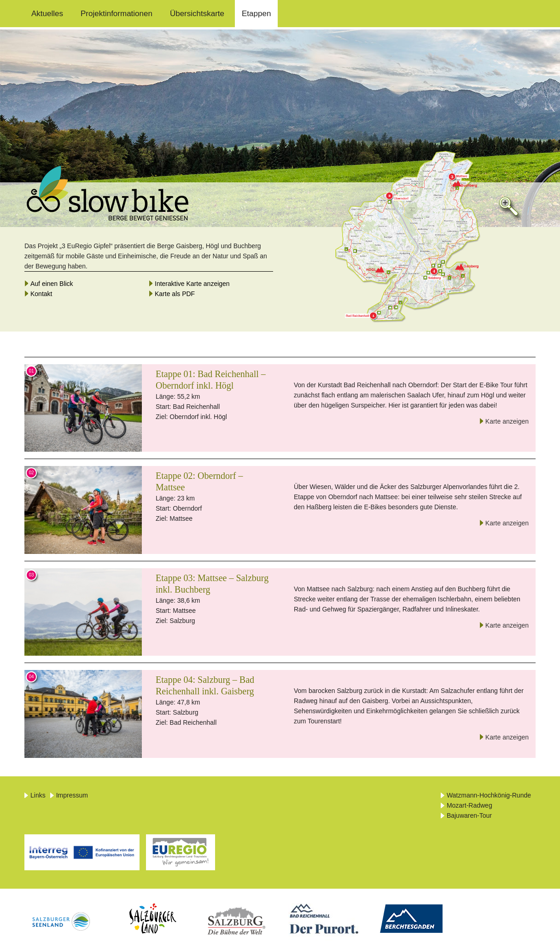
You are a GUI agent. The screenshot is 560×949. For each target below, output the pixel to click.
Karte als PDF (175, 294)
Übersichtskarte (197, 14)
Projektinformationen (117, 14)
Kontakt (41, 294)
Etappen (256, 14)
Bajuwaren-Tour (469, 815)
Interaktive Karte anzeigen (192, 284)
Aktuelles (47, 14)
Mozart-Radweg (470, 805)
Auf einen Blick (52, 284)
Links (38, 795)
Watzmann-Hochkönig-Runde (489, 795)
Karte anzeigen (507, 421)
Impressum (72, 795)
